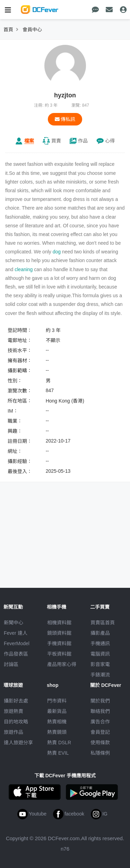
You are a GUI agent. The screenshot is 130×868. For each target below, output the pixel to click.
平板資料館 (59, 654)
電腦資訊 (100, 654)
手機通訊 (100, 643)
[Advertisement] (65, 536)
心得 (110, 141)
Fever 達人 (16, 633)
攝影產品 (100, 633)
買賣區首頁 (103, 623)
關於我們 (100, 701)
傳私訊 (65, 119)
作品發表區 (16, 654)
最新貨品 (57, 711)
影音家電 (100, 664)
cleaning (24, 269)
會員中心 (32, 30)
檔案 (29, 141)
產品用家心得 (62, 664)
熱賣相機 (57, 722)
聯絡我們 (100, 711)
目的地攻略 (16, 722)
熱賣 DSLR (59, 743)
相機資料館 (59, 623)
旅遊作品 (14, 732)
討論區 (11, 664)
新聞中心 (14, 623)
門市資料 (57, 701)
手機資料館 (59, 643)
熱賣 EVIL (58, 753)
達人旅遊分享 (18, 743)
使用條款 (100, 743)
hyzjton (65, 95)
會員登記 (100, 732)
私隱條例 (100, 753)
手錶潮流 (100, 675)
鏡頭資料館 (59, 633)
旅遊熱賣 (14, 711)
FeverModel (17, 643)
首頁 (8, 30)
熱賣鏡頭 (57, 732)
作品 (83, 141)
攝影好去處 (16, 701)
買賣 (56, 141)
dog (57, 252)
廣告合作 (100, 722)
